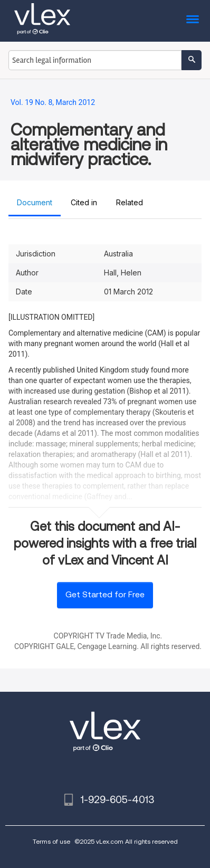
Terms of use (51, 841)
